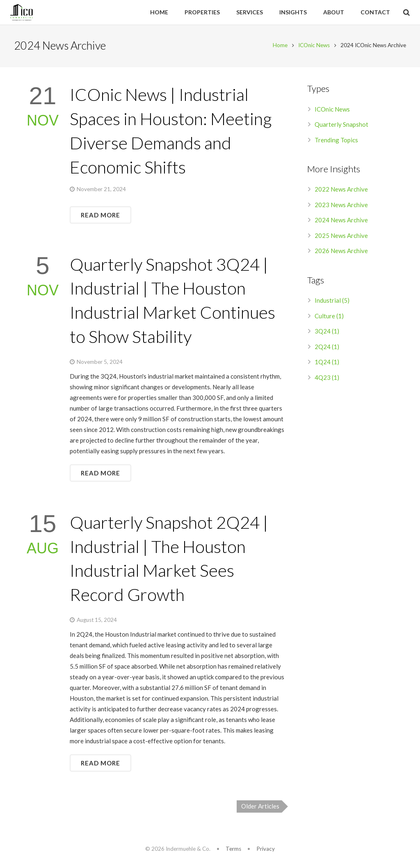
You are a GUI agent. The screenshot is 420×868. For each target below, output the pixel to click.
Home (279, 46)
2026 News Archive (341, 252)
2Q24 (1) (327, 348)
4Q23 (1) (327, 379)
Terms (233, 849)
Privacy (266, 849)
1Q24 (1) (327, 363)
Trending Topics (336, 141)
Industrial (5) (332, 302)
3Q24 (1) (327, 332)
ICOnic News (313, 46)
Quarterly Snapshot (341, 126)
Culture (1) (329, 317)
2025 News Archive (341, 237)
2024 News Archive (341, 221)
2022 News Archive (341, 190)
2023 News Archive (341, 206)
